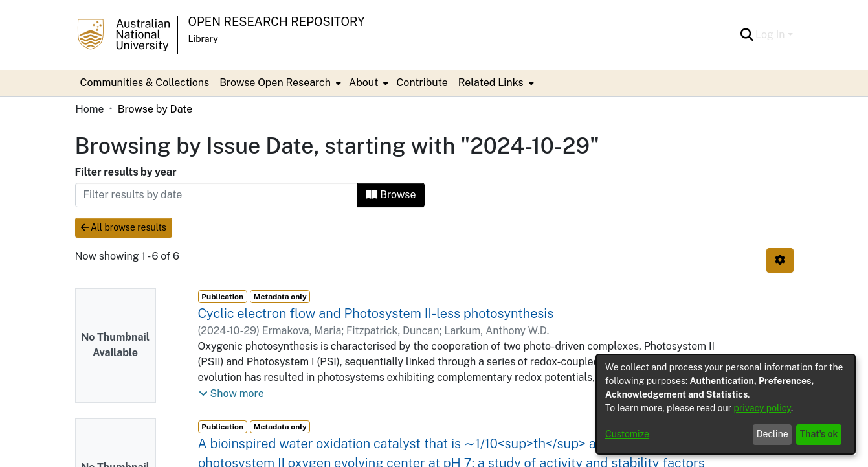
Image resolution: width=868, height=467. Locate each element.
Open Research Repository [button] (277, 22)
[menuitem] (279, 83)
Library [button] (203, 39)
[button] (747, 35)
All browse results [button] (124, 227)
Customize (627, 434)
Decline (773, 434)
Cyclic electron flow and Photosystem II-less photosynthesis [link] (376, 313)
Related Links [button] (491, 83)
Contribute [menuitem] (422, 83)
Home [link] (90, 109)
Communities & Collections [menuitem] (145, 83)
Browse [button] (391, 195)
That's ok (819, 434)
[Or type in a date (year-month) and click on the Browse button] (217, 195)
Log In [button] (771, 35)
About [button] (363, 83)
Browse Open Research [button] (275, 83)
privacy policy (762, 408)
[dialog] (726, 404)
